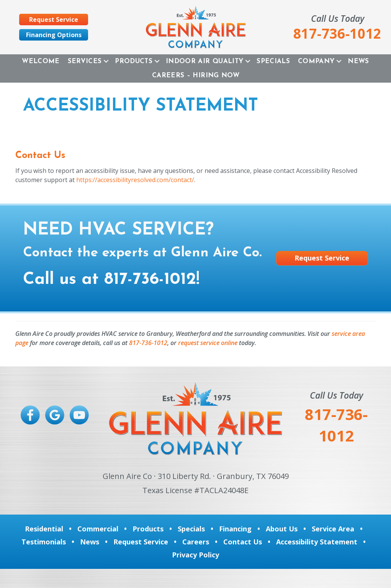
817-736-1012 (150, 280)
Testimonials (44, 542)
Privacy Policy (195, 555)
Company (316, 61)
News (358, 61)
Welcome (41, 61)
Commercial (98, 529)
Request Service (141, 542)
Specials (273, 61)
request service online (208, 343)
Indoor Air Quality (204, 61)
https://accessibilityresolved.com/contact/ (135, 180)
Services (85, 61)
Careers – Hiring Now (196, 76)
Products (134, 61)
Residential (44, 529)
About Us (282, 529)
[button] (106, 61)
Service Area (333, 529)
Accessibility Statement (317, 542)
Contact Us (243, 542)
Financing (235, 529)
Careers (196, 542)
